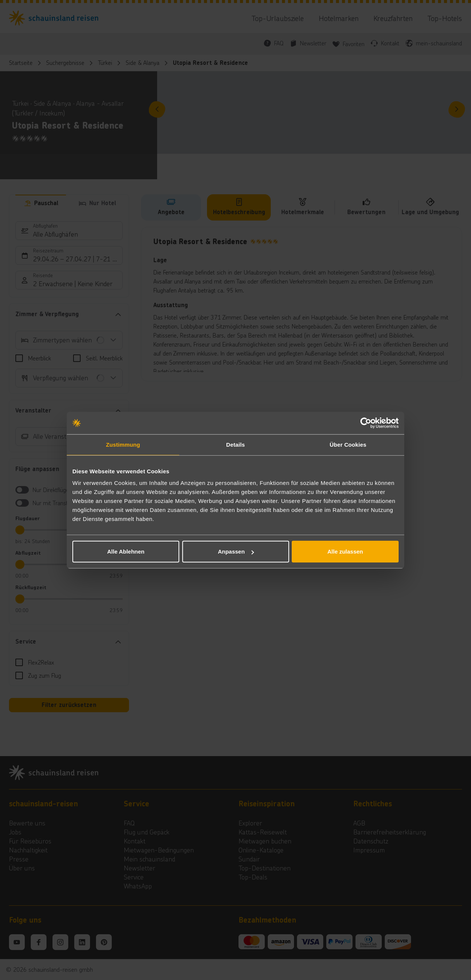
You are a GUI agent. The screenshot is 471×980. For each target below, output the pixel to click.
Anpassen (236, 552)
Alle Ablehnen (126, 552)
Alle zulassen (345, 552)
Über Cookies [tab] (348, 444)
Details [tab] (235, 444)
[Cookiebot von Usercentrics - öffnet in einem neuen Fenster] (366, 423)
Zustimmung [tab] (123, 444)
